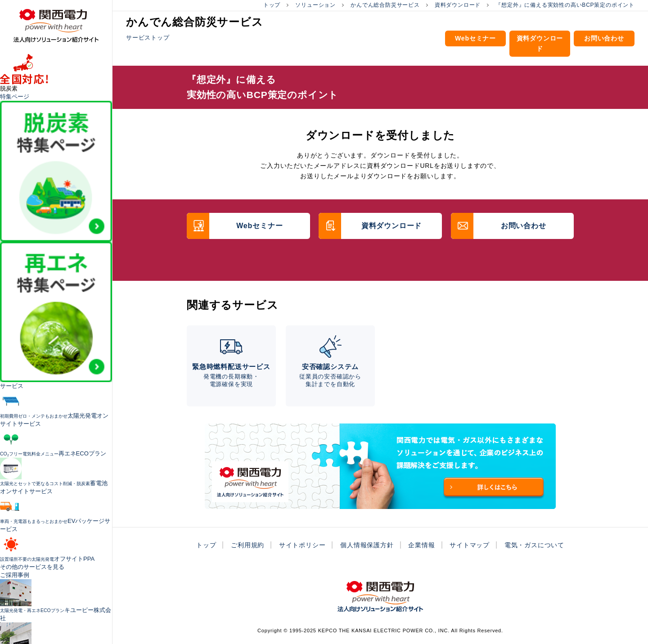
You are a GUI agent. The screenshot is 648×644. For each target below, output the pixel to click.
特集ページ (15, 97)
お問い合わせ (604, 38)
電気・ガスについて (534, 545)
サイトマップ (470, 545)
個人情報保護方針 (367, 545)
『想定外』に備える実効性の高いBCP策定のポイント (565, 5)
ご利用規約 (247, 545)
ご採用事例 (15, 575)
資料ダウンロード (458, 5)
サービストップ (148, 38)
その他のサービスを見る (32, 567)
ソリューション (315, 5)
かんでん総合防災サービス (385, 5)
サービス (12, 386)
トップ (272, 5)
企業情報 (421, 545)
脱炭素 (9, 88)
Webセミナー (475, 38)
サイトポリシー (302, 545)
